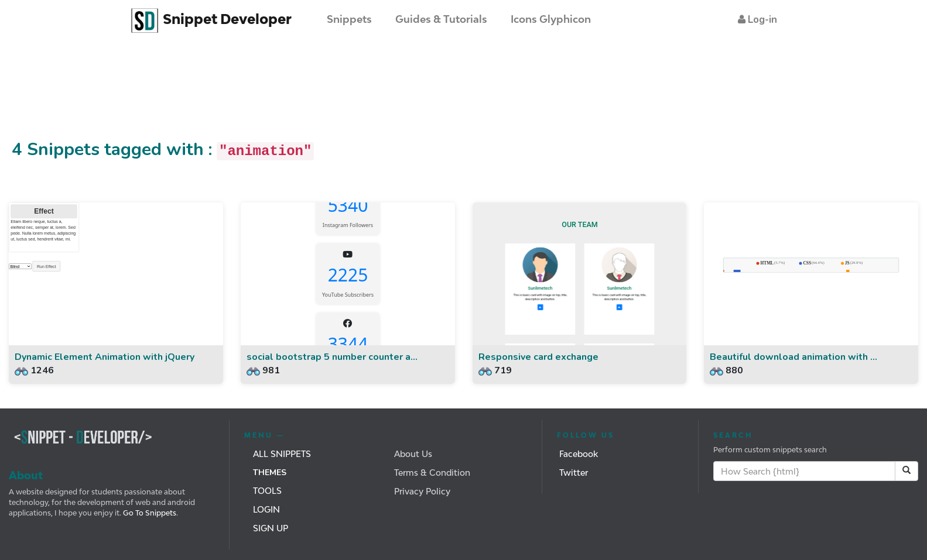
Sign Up (271, 528)
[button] (757, 20)
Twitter (574, 473)
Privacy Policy (422, 491)
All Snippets (282, 454)
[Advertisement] (213, 95)
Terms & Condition (432, 473)
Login (266, 509)
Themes (270, 473)
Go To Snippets (149, 513)
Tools (267, 491)
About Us (413, 454)
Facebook (579, 454)
